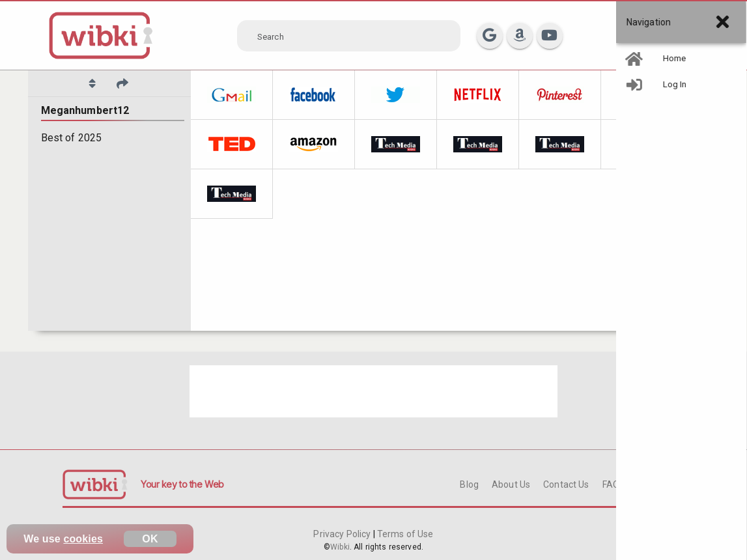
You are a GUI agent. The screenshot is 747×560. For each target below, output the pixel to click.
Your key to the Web (182, 484)
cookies (83, 539)
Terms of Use (404, 534)
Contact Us (566, 484)
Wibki (340, 547)
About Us (511, 484)
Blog (469, 484)
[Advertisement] (374, 391)
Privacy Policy (343, 534)
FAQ (611, 484)
